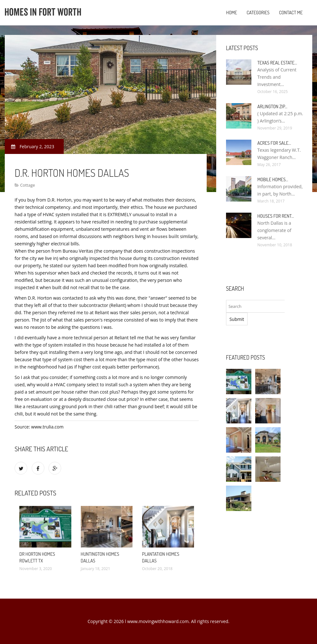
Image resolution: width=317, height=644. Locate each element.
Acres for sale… (274, 143)
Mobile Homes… (273, 179)
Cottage (27, 185)
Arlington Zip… (272, 106)
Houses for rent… (276, 216)
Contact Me (291, 13)
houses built (165, 236)
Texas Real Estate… (277, 63)
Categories (258, 13)
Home (232, 13)
